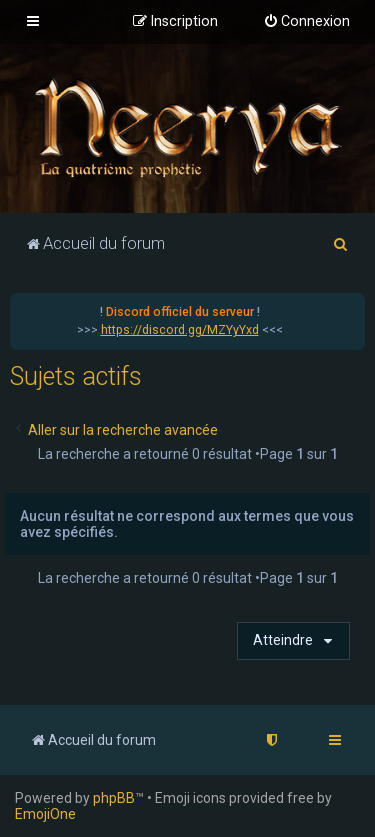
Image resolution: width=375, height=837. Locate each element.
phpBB (114, 798)
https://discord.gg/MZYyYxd (180, 330)
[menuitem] (306, 22)
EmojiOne (45, 814)
